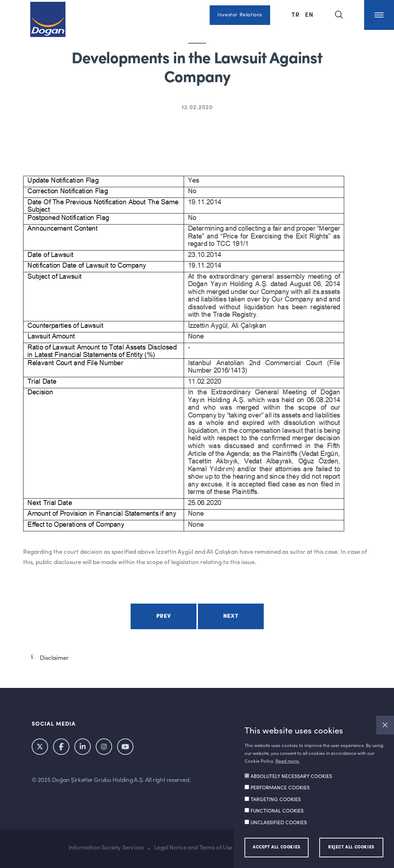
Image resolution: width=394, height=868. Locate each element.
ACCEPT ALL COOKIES (277, 847)
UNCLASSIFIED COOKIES (279, 823)
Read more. (288, 761)
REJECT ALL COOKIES (351, 847)
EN (309, 14)
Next (231, 616)
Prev (163, 616)
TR (296, 14)
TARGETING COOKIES (276, 800)
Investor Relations (240, 15)
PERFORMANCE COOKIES (280, 788)
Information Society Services (106, 848)
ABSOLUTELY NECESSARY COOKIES (291, 777)
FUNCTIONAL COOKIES (277, 811)
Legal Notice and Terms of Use (193, 848)
